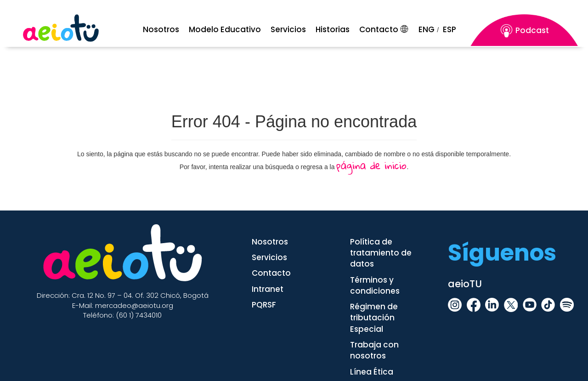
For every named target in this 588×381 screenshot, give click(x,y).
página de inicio (371, 165)
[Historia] (335, 29)
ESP (449, 29)
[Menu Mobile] (164, 29)
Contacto (379, 29)
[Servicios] (291, 29)
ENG (427, 29)
